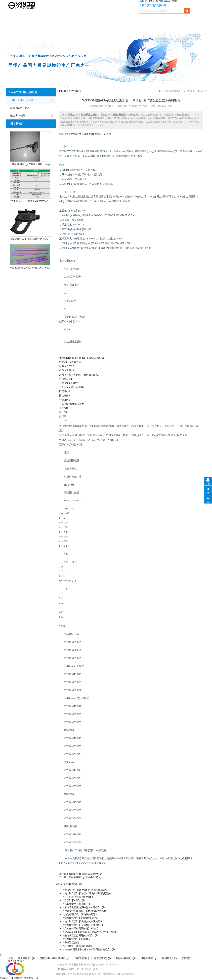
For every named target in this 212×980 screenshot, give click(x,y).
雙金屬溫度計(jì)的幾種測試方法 (81, 918)
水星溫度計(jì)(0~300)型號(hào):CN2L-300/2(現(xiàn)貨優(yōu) (31, 268)
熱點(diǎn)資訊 (18, 115)
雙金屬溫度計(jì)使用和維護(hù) (85, 877)
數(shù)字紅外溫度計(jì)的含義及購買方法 (86, 890)
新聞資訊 (13, 24)
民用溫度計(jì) (181, 18)
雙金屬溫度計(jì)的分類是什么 (79, 939)
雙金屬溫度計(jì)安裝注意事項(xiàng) (31, 164)
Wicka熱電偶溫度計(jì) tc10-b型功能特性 (85, 911)
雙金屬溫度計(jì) (28, 18)
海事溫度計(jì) (71, 942)
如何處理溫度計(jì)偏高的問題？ (81, 914)
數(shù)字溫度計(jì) (134, 18)
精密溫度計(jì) (87, 18)
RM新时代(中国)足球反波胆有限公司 (19, 978)
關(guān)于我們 (32, 24)
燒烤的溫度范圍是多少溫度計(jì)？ (82, 935)
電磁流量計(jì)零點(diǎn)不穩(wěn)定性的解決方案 (90, 932)
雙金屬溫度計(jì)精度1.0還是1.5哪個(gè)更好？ (88, 893)
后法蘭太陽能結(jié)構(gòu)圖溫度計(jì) (84, 907)
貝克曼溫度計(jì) (159, 18)
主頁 (164, 91)
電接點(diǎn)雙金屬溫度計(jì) (58, 18)
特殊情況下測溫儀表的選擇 (78, 946)
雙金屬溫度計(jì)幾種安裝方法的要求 (83, 921)
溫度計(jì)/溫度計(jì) (74, 900)
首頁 (11, 18)
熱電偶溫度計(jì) (109, 18)
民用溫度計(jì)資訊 (20, 108)
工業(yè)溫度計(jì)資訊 (23, 92)
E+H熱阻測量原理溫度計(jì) (78, 897)
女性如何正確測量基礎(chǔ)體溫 (81, 928)
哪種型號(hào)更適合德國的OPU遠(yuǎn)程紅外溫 (31, 239)
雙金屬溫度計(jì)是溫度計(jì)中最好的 (83, 925)
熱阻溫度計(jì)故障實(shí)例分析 (85, 874)
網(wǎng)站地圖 (126, 974)
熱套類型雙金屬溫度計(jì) (77, 904)
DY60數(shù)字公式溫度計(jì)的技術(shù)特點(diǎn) (31, 201)
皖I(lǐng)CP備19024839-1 (109, 964)
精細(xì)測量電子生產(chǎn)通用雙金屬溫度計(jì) (89, 949)
